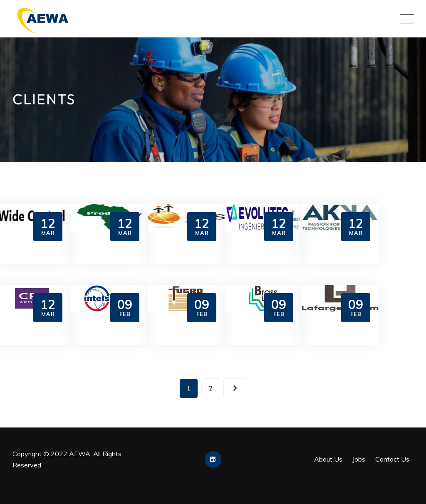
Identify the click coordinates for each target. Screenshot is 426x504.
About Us (328, 459)
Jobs (359, 459)
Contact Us (392, 459)
